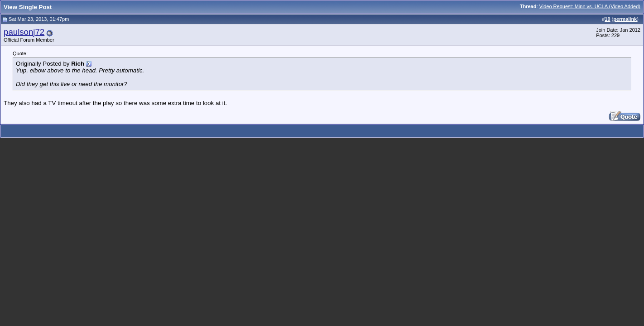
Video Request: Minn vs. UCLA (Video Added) (590, 6)
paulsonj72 (24, 32)
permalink (625, 19)
